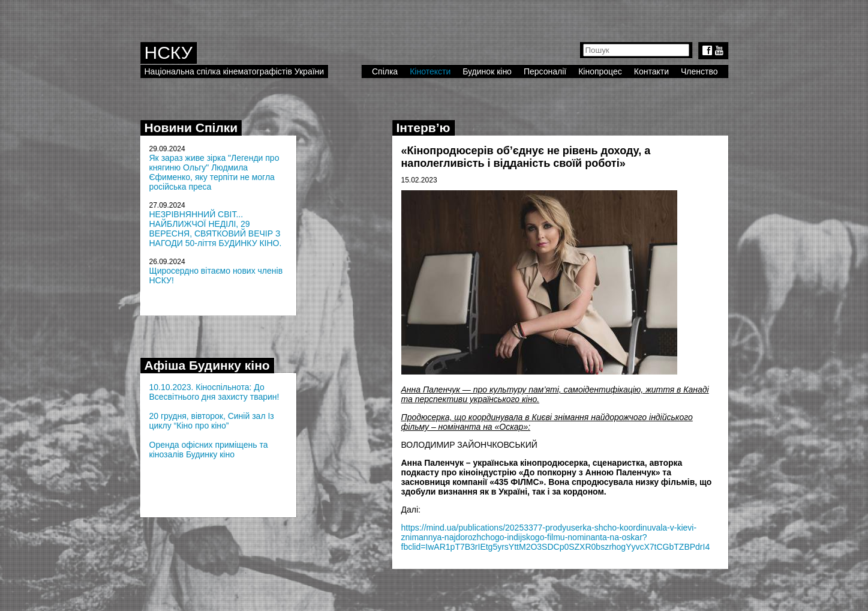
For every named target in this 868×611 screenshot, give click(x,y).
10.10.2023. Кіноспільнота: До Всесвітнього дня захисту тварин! (214, 392)
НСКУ (169, 53)
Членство (699, 71)
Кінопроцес (600, 71)
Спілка (385, 71)
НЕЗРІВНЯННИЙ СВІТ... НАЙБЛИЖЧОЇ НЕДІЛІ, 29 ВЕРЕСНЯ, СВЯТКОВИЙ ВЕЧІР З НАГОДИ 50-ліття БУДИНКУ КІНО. (216, 229)
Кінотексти (430, 71)
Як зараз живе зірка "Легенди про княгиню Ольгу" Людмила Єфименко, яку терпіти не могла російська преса (214, 172)
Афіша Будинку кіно (207, 365)
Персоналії (545, 71)
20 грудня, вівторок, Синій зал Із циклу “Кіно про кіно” (212, 421)
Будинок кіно (487, 71)
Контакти (651, 71)
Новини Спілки (191, 128)
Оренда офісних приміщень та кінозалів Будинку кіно (209, 450)
